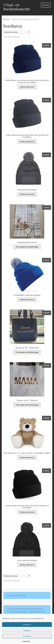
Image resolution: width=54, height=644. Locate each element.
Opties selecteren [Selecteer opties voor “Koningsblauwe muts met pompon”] (27, 299)
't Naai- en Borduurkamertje (17, 7)
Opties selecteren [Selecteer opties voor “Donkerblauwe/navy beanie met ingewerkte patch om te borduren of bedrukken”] (27, 87)
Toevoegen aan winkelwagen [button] (27, 247)
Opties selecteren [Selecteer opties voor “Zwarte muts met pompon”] (27, 565)
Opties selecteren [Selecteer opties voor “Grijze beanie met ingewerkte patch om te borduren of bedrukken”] (27, 141)
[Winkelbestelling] (17, 32)
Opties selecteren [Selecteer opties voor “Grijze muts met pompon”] (27, 194)
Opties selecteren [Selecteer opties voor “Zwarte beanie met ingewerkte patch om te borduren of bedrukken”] (27, 512)
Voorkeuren (27, 636)
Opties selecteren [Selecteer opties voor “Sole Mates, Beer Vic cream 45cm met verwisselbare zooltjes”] (27, 457)
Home (8, 19)
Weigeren (27, 630)
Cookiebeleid (26, 641)
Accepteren (27, 625)
